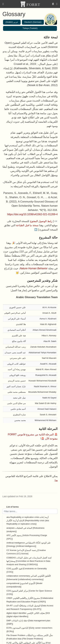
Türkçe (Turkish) (30, 28)
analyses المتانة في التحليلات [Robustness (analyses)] (25, 530)
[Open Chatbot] (50, 19)
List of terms (12, 507)
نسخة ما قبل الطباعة (27, 225)
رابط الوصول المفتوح (41, 221)
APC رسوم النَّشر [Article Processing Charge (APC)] (27, 537)
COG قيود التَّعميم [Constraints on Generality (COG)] (27, 570)
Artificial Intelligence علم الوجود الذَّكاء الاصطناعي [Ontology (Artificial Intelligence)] (29, 544)
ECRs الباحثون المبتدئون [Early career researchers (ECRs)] (29, 630)
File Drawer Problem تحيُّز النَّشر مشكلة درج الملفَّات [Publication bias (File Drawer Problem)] (30, 637)
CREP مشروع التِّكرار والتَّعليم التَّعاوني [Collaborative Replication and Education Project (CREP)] (30, 600)
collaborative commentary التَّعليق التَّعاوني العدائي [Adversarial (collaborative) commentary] (29, 578)
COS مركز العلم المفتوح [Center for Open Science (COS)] (29, 592)
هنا (56, 480)
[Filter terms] (30, 511)
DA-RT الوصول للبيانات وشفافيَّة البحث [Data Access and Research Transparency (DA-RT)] (30, 607)
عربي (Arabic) (12, 22)
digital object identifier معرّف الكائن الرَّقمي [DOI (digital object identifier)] (28, 615)
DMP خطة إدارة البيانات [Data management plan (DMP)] (28, 622)
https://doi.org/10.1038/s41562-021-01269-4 (32, 214)
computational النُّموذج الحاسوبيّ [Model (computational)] (24, 585)
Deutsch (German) (33, 22)
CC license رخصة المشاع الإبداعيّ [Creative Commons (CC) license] (26, 552)
